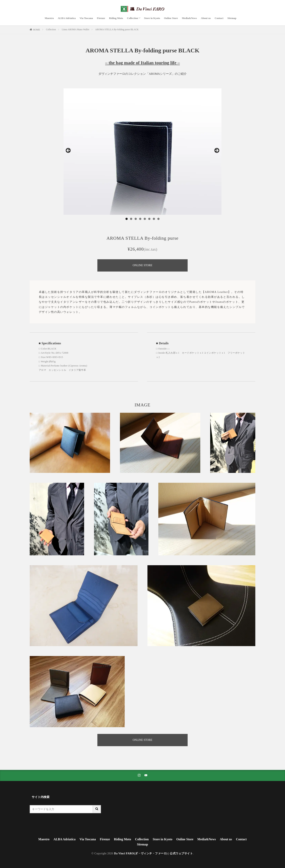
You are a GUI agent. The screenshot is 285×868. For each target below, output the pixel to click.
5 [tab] (145, 219)
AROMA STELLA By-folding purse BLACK (117, 29)
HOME (37, 30)
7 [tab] (154, 219)
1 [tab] (127, 219)
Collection (133, 18)
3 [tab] (136, 219)
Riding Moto (116, 18)
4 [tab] (140, 219)
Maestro (49, 18)
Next (217, 151)
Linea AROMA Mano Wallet (75, 29)
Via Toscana (86, 18)
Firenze (101, 18)
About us (206, 18)
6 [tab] (149, 219)
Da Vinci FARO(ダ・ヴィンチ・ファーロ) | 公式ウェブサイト (153, 853)
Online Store (171, 18)
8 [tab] (158, 219)
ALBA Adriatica (67, 18)
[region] (142, 152)
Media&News (189, 18)
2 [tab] (131, 219)
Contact (219, 18)
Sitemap (232, 18)
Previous (68, 151)
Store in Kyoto (152, 18)
